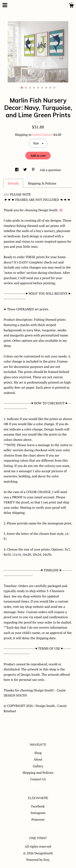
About (38, 759)
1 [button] (22, 88)
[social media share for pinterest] (34, 170)
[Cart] (71, 6)
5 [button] (38, 88)
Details (13, 183)
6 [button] (42, 88)
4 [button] (34, 88)
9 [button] (54, 88)
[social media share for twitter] (25, 170)
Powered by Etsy (38, 860)
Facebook (38, 806)
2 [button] (26, 88)
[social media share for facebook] (17, 170)
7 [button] (46, 88)
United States (42, 135)
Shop (38, 753)
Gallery (38, 766)
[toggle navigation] (5, 5)
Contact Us (38, 779)
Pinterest (38, 819)
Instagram (38, 813)
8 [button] (50, 88)
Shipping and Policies (38, 773)
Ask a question (50, 170)
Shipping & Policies (42, 183)
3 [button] (30, 88)
